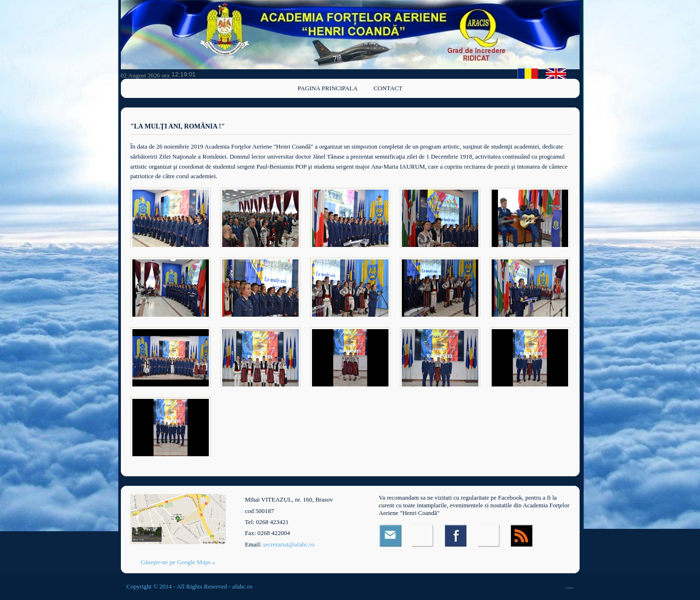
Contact (388, 88)
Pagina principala (328, 88)
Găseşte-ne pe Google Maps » (178, 562)
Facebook (457, 536)
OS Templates (570, 588)
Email (391, 536)
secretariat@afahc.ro (289, 544)
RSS (522, 536)
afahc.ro (242, 586)
